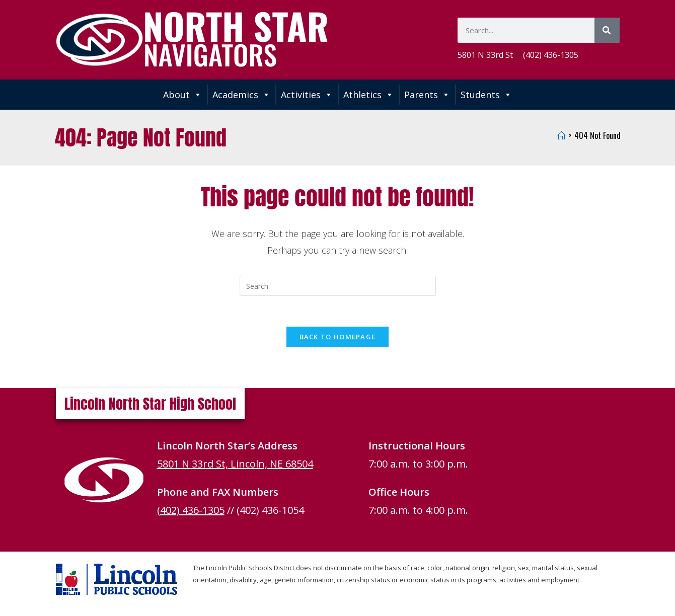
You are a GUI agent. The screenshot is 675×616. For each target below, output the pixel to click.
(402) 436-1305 (551, 55)
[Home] (561, 135)
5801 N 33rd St (485, 55)
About (182, 95)
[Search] (607, 30)
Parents (427, 95)
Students (486, 95)
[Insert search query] (338, 286)
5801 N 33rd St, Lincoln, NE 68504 (235, 464)
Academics (241, 95)
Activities (307, 95)
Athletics (368, 95)
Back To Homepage (338, 337)
